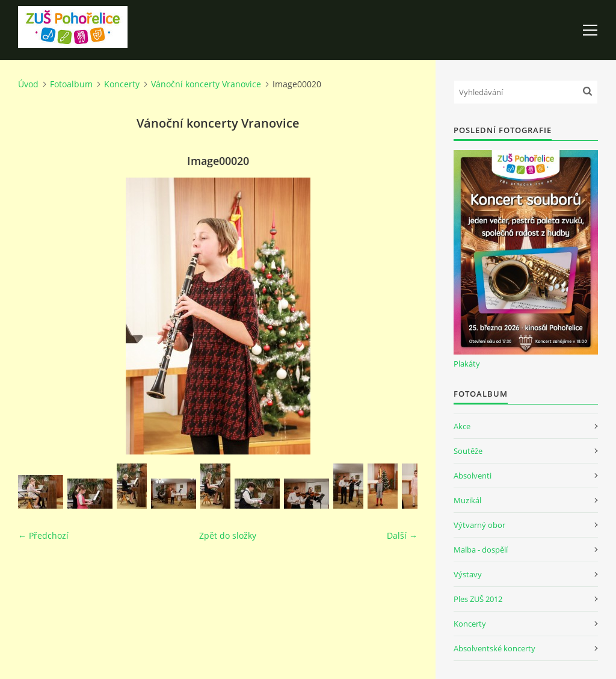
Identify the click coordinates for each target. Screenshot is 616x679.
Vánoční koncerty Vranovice (206, 84)
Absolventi (473, 476)
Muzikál (467, 500)
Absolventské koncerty (494, 648)
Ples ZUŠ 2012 (478, 599)
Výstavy (468, 574)
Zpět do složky (228, 535)
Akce (462, 426)
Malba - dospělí (481, 550)
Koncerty (122, 84)
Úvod (28, 84)
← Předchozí (43, 535)
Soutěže (468, 451)
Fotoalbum (71, 84)
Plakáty (467, 364)
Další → (402, 535)
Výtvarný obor (479, 525)
